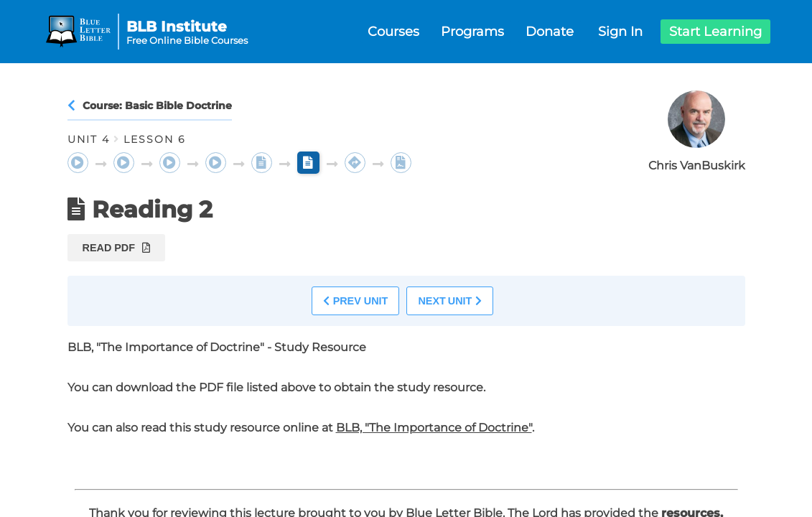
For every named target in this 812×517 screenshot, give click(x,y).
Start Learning (715, 32)
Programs (472, 32)
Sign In (620, 32)
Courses (393, 32)
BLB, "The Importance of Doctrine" (434, 428)
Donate (550, 32)
